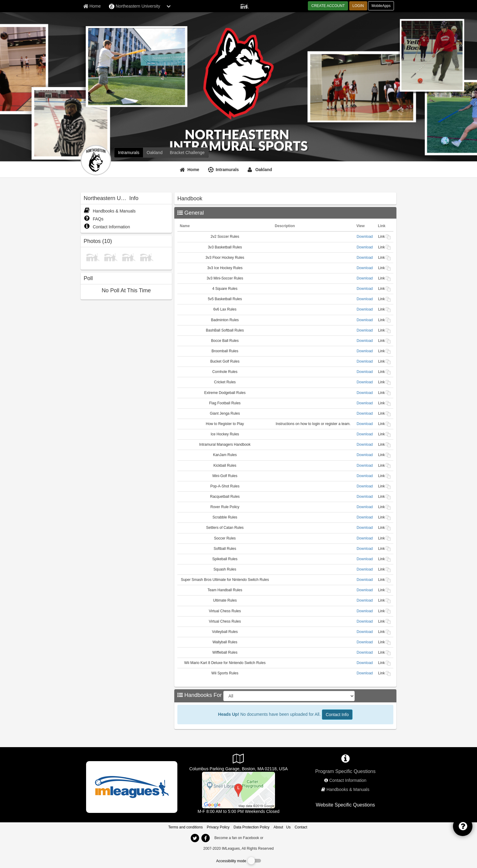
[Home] (190, 170)
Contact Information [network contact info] (348, 780)
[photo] (93, 257)
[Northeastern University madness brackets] (187, 153)
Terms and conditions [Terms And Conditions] (185, 827)
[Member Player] (245, 5)
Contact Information (107, 227)
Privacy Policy (218, 827)
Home (193, 170)
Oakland (264, 170)
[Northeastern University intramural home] (129, 153)
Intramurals (227, 170)
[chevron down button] (169, 6)
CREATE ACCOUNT (328, 6)
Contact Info (337, 715)
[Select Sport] (289, 696)
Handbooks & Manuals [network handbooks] (348, 789)
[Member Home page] (92, 6)
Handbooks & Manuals (110, 211)
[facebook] (277, 838)
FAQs (94, 219)
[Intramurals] (224, 170)
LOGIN (358, 6)
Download (365, 237)
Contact (301, 827)
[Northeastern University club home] (155, 153)
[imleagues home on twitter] (195, 838)
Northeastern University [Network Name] (134, 6)
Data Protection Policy (252, 827)
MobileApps (381, 6)
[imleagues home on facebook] (205, 838)
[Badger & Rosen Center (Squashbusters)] (238, 790)
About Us (282, 827)
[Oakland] (261, 170)
